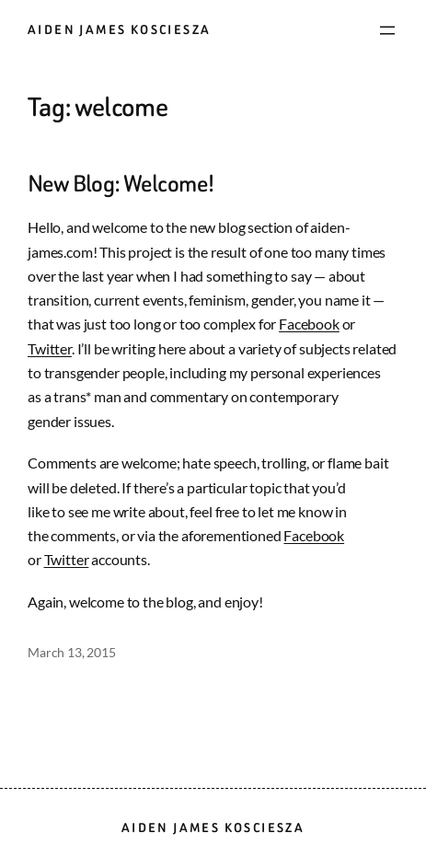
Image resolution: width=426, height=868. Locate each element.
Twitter (50, 349)
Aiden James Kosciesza (119, 30)
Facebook (309, 324)
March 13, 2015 (72, 652)
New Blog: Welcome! (121, 184)
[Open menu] (387, 30)
